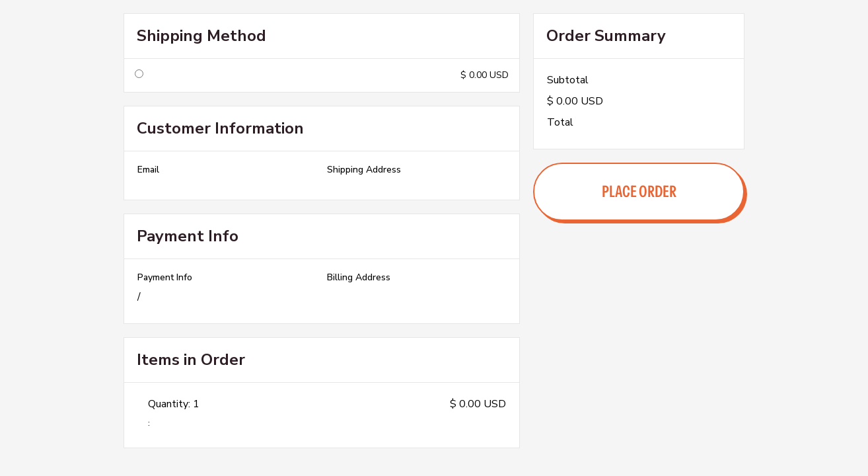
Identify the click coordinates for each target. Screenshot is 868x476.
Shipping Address (364, 170)
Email (148, 170)
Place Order (639, 191)
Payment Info (165, 278)
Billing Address (359, 278)
